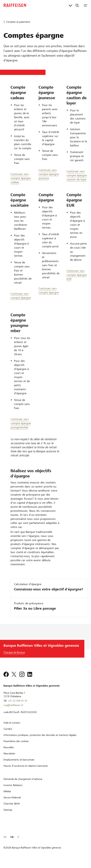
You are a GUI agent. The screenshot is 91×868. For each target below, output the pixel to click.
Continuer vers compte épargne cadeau (21, 178)
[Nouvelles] (9, 752)
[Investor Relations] (13, 790)
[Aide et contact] (12, 727)
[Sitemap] (8, 814)
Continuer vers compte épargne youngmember (21, 423)
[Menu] (86, 5)
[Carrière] (8, 733)
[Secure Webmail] (12, 802)
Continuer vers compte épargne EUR (77, 275)
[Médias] (7, 796)
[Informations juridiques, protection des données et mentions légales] (40, 740)
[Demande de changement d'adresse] (23, 784)
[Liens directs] (70, 5)
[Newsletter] (9, 758)
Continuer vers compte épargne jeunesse (49, 174)
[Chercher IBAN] (12, 808)
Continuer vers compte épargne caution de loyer (77, 175)
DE (5, 842)
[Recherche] (77, 5)
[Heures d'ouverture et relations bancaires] (26, 770)
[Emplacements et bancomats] (19, 764)
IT (18, 842)
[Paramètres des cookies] (16, 746)
